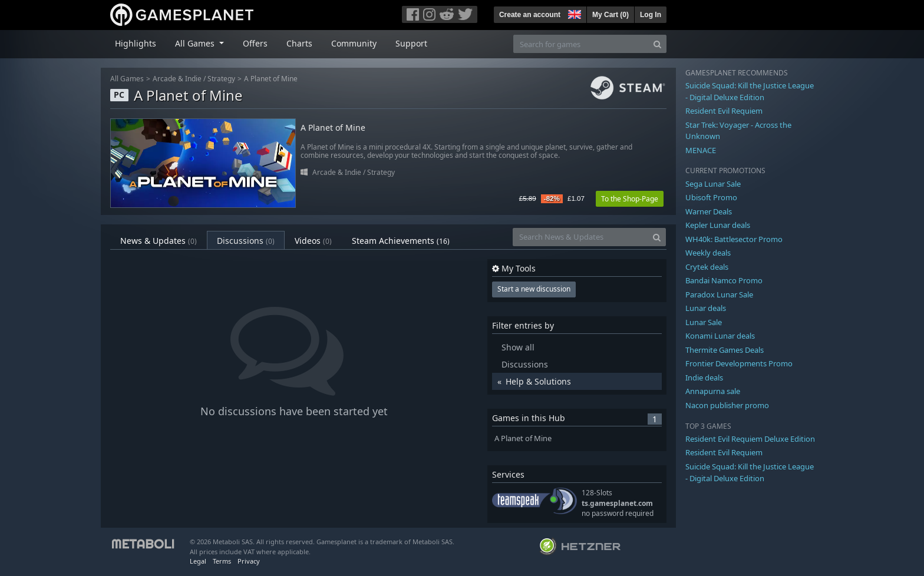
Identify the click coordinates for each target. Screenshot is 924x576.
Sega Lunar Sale (713, 184)
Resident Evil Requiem (724, 111)
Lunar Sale (704, 322)
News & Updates (159, 241)
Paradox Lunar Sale (719, 294)
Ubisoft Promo (711, 197)
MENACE (701, 150)
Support (411, 43)
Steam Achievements (401, 241)
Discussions (246, 241)
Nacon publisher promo (727, 405)
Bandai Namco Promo (724, 280)
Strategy (221, 79)
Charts (299, 43)
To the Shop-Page (630, 199)
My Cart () (610, 15)
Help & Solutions (538, 381)
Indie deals (704, 378)
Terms (222, 561)
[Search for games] (581, 44)
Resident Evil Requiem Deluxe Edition (750, 439)
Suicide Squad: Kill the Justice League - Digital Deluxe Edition (750, 91)
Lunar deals (706, 308)
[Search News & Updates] (580, 237)
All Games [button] (196, 43)
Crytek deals (707, 267)
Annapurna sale (713, 391)
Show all (518, 347)
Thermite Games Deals (725, 350)
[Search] (657, 44)
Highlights (136, 43)
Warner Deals (709, 211)
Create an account (530, 15)
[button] (573, 13)
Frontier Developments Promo (739, 363)
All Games (127, 79)
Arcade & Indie (177, 79)
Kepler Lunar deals (718, 225)
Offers (255, 43)
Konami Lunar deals (720, 336)
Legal (198, 561)
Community (354, 43)
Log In (651, 15)
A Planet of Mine (271, 79)
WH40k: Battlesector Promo (734, 239)
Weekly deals (708, 253)
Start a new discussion (534, 289)
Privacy (249, 561)
